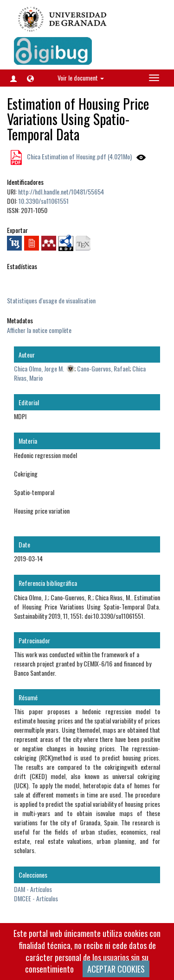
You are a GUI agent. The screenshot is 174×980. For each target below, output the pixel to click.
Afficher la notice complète (39, 330)
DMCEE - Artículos (36, 898)
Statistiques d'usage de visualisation (51, 300)
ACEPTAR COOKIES (116, 969)
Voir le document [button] (81, 78)
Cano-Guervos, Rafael (103, 368)
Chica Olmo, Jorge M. (39, 368)
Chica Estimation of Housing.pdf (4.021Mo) (79, 156)
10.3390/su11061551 (44, 201)
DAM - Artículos (33, 889)
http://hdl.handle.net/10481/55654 (61, 192)
